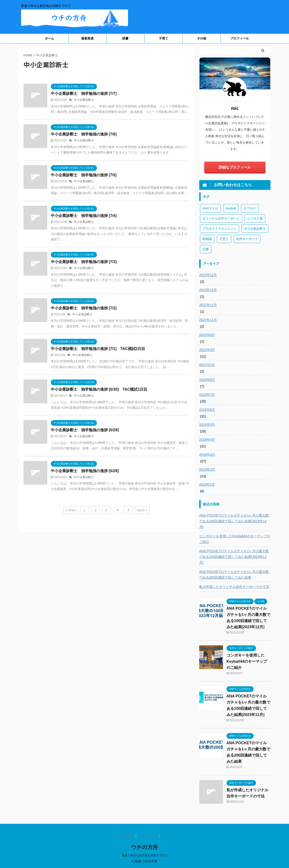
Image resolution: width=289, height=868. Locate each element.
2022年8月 (207, 335)
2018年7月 (207, 395)
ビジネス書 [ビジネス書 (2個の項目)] (255, 218)
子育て (163, 38)
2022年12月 (208, 305)
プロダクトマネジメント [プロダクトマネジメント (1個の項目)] (220, 229)
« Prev (71, 510)
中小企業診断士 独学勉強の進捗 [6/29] (85, 430)
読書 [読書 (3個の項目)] (206, 249)
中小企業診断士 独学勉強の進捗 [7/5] (84, 175)
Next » (142, 510)
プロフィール (240, 38)
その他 (201, 38)
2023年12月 (208, 275)
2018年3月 (207, 455)
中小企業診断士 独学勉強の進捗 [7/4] (84, 216)
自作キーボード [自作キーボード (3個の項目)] (247, 239)
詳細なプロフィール (235, 167)
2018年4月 (207, 440)
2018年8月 (207, 380)
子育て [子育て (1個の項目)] (224, 239)
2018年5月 (207, 425)
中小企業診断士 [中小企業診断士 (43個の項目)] (255, 229)
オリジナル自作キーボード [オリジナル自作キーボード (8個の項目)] (221, 218)
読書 (125, 38)
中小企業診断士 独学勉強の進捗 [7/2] (84, 308)
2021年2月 (207, 365)
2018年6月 (207, 410)
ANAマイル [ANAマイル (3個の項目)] (210, 208)
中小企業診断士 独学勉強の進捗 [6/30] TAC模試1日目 (99, 389)
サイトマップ (148, 836)
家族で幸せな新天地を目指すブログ (145, 855)
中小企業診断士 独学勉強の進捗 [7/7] (84, 94)
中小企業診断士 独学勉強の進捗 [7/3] (84, 262)
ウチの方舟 (144, 847)
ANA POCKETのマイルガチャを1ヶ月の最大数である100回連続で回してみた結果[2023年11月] (234, 557)
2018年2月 (207, 470)
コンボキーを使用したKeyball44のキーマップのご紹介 (235, 539)
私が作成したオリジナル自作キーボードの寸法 (234, 587)
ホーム (50, 38)
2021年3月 (207, 350)
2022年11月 (208, 320)
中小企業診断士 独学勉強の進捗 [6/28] (85, 471)
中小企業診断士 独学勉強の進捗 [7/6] (84, 134)
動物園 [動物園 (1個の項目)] (207, 239)
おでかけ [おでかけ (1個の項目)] (250, 208)
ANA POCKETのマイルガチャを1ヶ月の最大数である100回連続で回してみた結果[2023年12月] (234, 521)
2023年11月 (208, 290)
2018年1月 (207, 484)
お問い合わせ (125, 836)
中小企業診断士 (84, 100)
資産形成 (87, 38)
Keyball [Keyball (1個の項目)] (231, 208)
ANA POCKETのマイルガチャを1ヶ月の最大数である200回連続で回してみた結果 (234, 575)
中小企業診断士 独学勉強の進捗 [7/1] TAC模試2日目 (98, 349)
